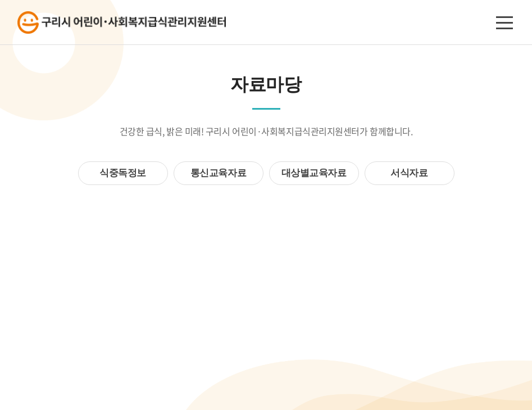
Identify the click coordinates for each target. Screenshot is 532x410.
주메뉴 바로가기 (0, 0)
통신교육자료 (218, 173)
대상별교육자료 (314, 173)
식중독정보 (123, 173)
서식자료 (409, 173)
